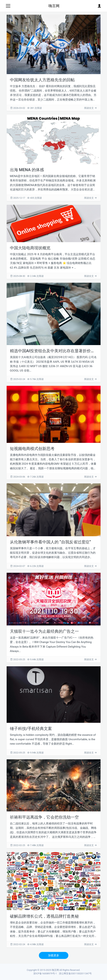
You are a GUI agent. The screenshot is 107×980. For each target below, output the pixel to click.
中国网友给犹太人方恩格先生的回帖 (42, 80)
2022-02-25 (18, 845)
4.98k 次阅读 (35, 944)
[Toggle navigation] (8, 6)
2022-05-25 (18, 659)
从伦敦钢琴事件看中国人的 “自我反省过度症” (51, 542)
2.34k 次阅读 (35, 276)
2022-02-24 (18, 944)
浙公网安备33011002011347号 (75, 973)
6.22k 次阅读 (35, 566)
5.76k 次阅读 (35, 379)
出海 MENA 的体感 (27, 170)
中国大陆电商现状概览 (30, 248)
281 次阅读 (34, 108)
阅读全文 (90, 108)
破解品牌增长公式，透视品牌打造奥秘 (44, 916)
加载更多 (54, 955)
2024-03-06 (18, 477)
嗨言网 (54, 6)
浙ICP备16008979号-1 (45, 973)
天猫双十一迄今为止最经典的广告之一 (44, 631)
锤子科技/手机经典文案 (31, 728)
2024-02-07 (18, 566)
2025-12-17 (18, 198)
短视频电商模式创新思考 (32, 449)
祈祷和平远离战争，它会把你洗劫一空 (44, 817)
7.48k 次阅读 (35, 845)
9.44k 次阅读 (35, 659)
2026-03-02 (18, 108)
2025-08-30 (18, 276)
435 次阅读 (34, 198)
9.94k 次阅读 (35, 753)
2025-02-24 (18, 379)
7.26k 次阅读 (35, 477)
